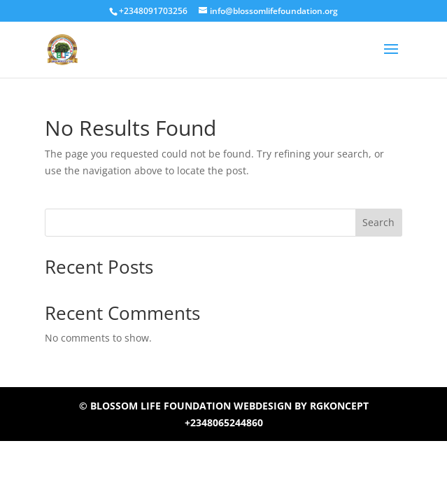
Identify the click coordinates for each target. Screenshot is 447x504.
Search (378, 222)
